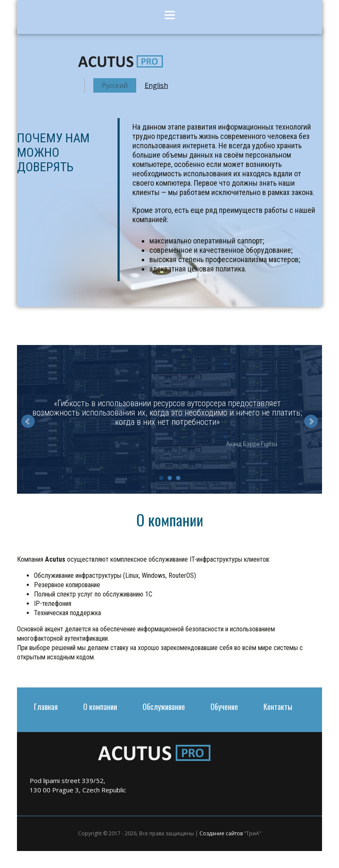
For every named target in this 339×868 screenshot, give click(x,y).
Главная (46, 707)
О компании (100, 707)
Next (311, 421)
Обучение (224, 707)
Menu (169, 17)
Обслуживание (164, 707)
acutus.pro (120, 63)
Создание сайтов (221, 833)
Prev (28, 421)
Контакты (278, 707)
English (156, 85)
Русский (115, 85)
